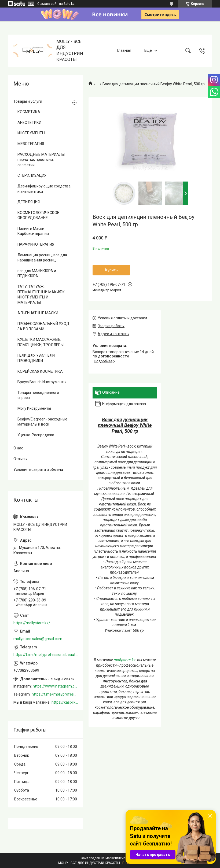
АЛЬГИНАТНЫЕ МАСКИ (38, 313)
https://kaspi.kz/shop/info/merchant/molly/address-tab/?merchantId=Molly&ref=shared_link (65, 702)
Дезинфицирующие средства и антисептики (44, 189)
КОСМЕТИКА (29, 112)
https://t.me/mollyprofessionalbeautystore (46, 655)
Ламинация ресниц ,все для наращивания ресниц (42, 258)
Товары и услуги (28, 101)
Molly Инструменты (34, 408)
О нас (18, 448)
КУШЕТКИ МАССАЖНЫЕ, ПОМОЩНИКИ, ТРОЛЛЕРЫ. (41, 342)
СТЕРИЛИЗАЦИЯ (32, 175)
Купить (111, 270)
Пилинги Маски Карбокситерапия (33, 231)
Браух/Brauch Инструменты (42, 382)
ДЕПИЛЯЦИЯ (29, 202)
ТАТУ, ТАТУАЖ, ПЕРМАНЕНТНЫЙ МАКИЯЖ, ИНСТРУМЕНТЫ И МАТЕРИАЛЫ (41, 295)
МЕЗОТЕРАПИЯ (31, 144)
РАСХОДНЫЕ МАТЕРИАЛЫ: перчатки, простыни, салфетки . (41, 160)
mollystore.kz (125, 660)
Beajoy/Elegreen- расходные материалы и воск (42, 422)
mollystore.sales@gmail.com (38, 639)
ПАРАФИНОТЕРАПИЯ (36, 244)
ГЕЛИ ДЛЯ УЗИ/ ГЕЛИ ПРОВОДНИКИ (36, 358)
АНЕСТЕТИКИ (29, 123)
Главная (124, 50)
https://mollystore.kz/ (32, 623)
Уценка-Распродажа (36, 435)
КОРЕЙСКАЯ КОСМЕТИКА (40, 371)
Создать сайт (47, 4)
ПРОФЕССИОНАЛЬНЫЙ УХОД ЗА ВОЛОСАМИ (43, 326)
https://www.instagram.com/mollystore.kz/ (55, 686)
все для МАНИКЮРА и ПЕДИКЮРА (37, 274)
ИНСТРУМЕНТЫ (31, 133)
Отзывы (20, 459)
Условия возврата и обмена (38, 470)
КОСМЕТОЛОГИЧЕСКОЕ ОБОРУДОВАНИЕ (38, 215)
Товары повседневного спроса (38, 395)
